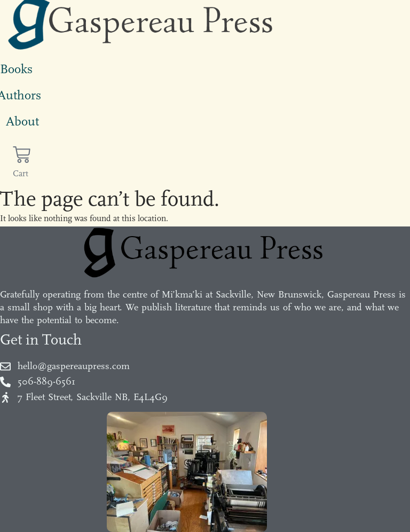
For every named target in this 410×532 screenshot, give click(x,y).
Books (16, 69)
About (22, 121)
